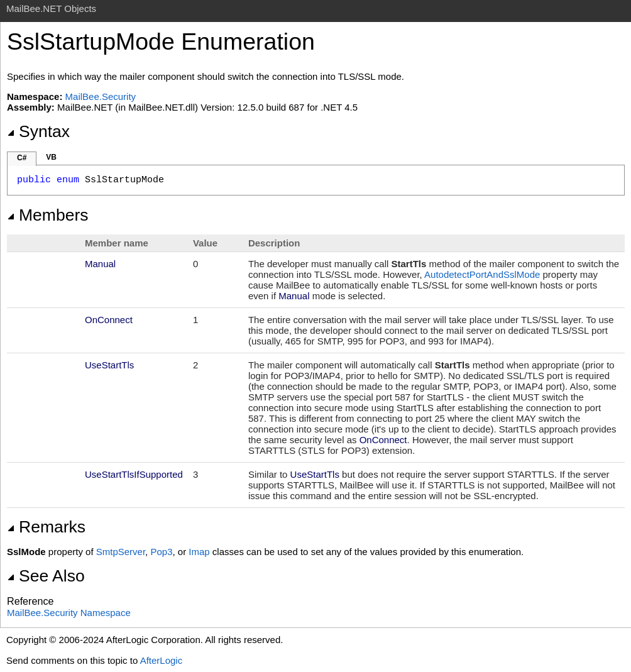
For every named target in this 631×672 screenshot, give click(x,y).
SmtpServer (121, 552)
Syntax (38, 131)
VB (51, 157)
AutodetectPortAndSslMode (482, 274)
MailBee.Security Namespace (69, 613)
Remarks (46, 527)
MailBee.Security (101, 96)
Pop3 (161, 552)
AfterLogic (162, 660)
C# (22, 158)
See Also (46, 576)
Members (48, 215)
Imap (199, 552)
